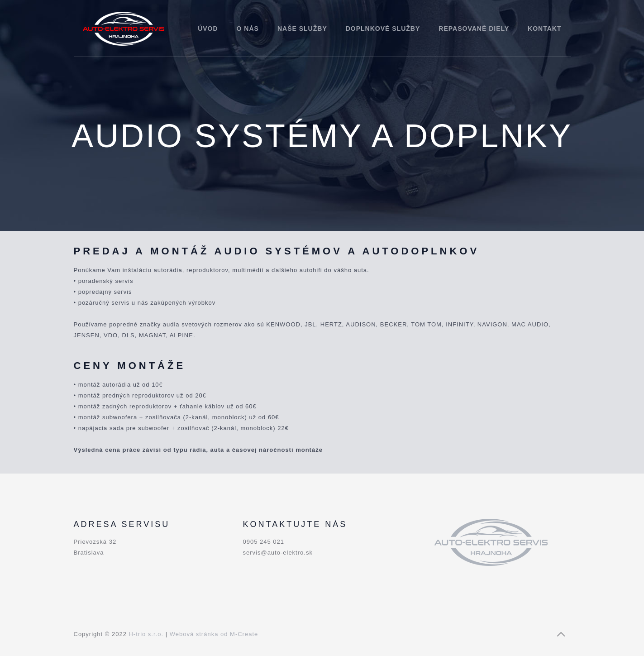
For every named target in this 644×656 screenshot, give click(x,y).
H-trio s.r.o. (146, 634)
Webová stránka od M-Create (214, 634)
